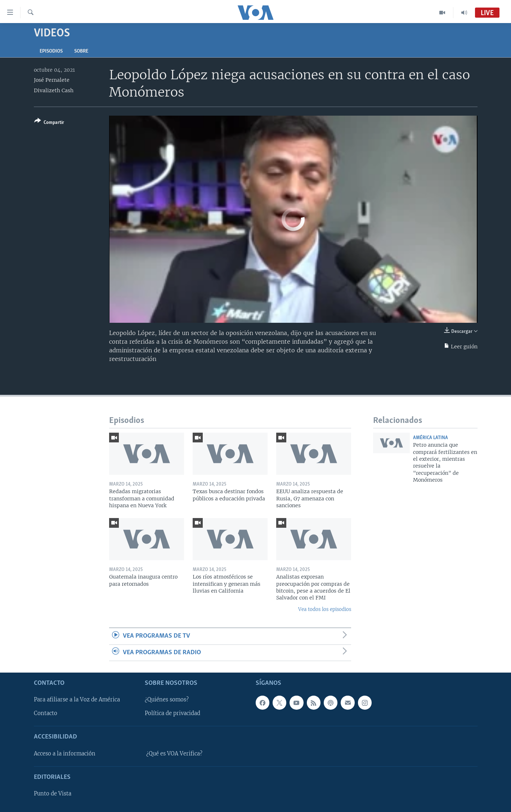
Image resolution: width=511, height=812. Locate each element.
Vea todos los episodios (325, 609)
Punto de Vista (53, 794)
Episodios (51, 51)
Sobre (81, 51)
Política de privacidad (172, 713)
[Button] (49, 123)
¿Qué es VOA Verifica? (174, 754)
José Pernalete (52, 80)
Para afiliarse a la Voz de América (77, 700)
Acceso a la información (65, 754)
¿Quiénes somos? (167, 700)
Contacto (46, 713)
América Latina (431, 438)
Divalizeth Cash (54, 90)
